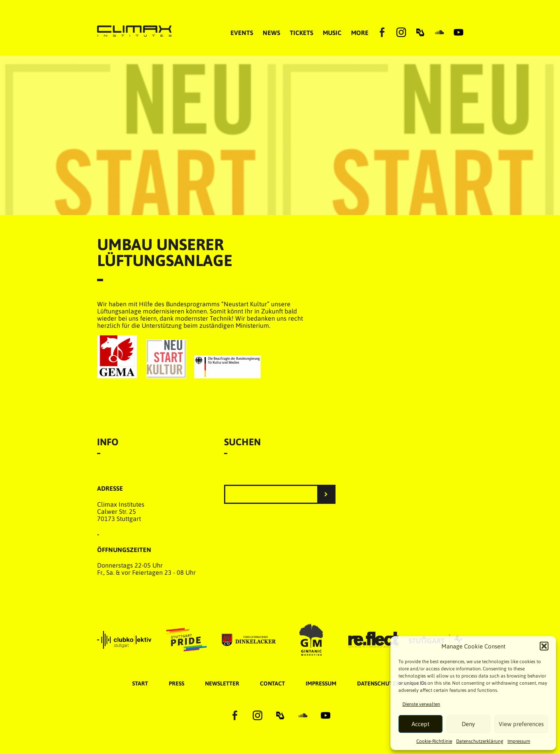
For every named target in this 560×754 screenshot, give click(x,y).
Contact (272, 683)
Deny (468, 724)
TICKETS (301, 33)
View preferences (521, 724)
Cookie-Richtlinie (434, 741)
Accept (420, 724)
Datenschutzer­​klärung (480, 741)
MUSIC (332, 33)
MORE (360, 33)
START (140, 683)
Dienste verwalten (421, 704)
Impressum (519, 741)
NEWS (271, 33)
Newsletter (222, 683)
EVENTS (242, 33)
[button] (544, 646)
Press (177, 683)
